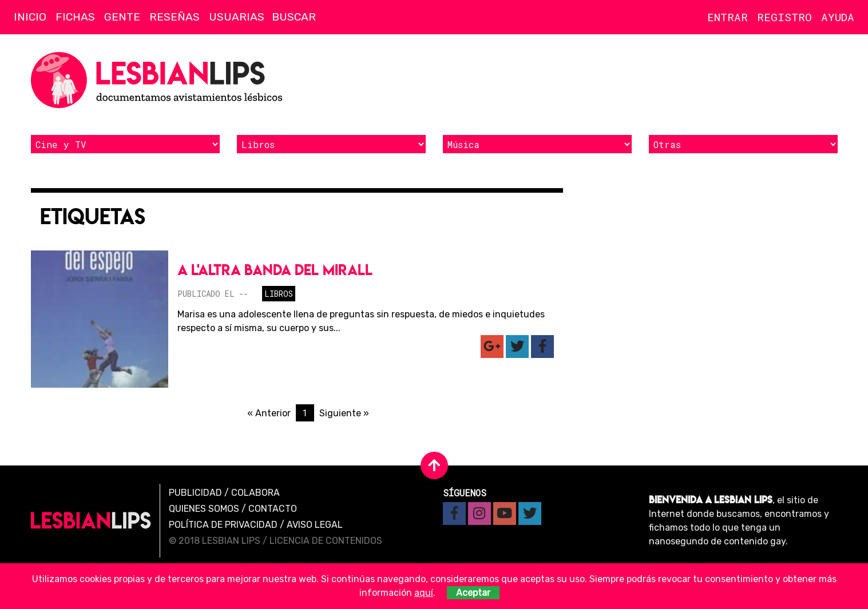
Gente (122, 17)
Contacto (273, 509)
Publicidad (195, 493)
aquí (424, 593)
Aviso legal (315, 525)
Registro (784, 17)
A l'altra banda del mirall (275, 270)
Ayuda (838, 17)
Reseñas (175, 17)
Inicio (30, 17)
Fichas (75, 17)
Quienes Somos (204, 509)
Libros (279, 294)
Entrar (728, 17)
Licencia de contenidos (326, 541)
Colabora (255, 493)
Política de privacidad (223, 525)
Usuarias (237, 17)
